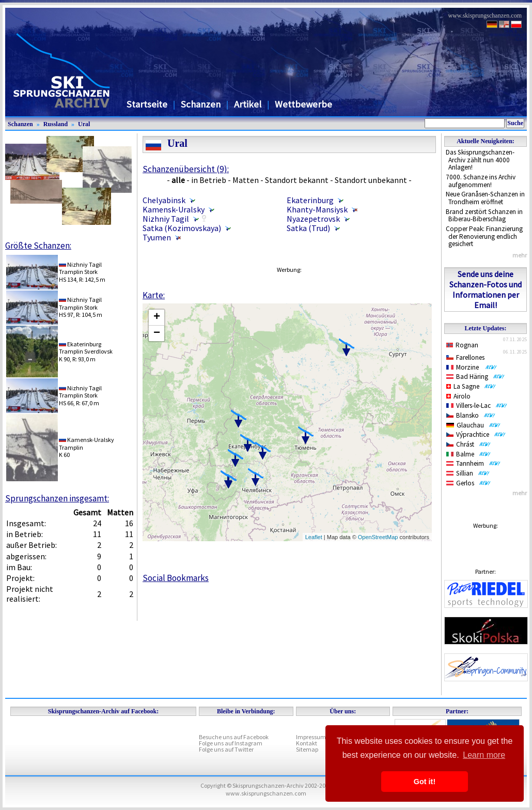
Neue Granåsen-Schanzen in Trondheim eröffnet (485, 198)
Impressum (311, 737)
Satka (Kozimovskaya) (182, 228)
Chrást (468, 444)
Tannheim (473, 463)
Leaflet (314, 537)
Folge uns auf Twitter (226, 749)
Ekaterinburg (310, 200)
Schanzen (201, 104)
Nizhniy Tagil (166, 219)
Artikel (248, 104)
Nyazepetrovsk (313, 219)
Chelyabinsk (164, 200)
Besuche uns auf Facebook (234, 737)
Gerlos (468, 483)
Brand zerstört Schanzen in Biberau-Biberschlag (484, 216)
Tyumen (157, 237)
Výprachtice (476, 434)
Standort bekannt (297, 180)
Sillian (468, 473)
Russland (56, 124)
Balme (468, 454)
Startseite (147, 104)
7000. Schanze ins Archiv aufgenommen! (481, 181)
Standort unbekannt (371, 180)
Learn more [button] (484, 755)
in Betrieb (209, 180)
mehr (520, 255)
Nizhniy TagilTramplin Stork (80, 268)
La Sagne (471, 386)
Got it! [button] (425, 782)
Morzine (472, 367)
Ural (84, 124)
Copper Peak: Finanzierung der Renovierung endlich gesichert (484, 236)
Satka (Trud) (308, 228)
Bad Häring (475, 377)
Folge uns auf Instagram (231, 743)
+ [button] (157, 317)
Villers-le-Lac (477, 406)
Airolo (458, 396)
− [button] (157, 333)
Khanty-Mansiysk (317, 209)
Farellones (465, 357)
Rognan (462, 345)
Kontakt (307, 743)
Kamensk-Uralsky (174, 209)
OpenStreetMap (378, 537)
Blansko (471, 415)
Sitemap (307, 749)
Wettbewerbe (303, 104)
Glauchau (473, 425)
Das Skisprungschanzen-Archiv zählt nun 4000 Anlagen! (480, 160)
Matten (246, 180)
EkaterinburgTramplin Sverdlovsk (86, 348)
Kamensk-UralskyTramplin (87, 443)
